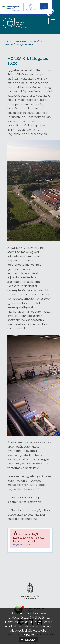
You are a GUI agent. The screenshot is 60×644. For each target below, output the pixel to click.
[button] (29, 640)
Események (20, 41)
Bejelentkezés (22, 545)
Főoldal (8, 41)
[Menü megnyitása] (53, 21)
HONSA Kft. (34, 41)
